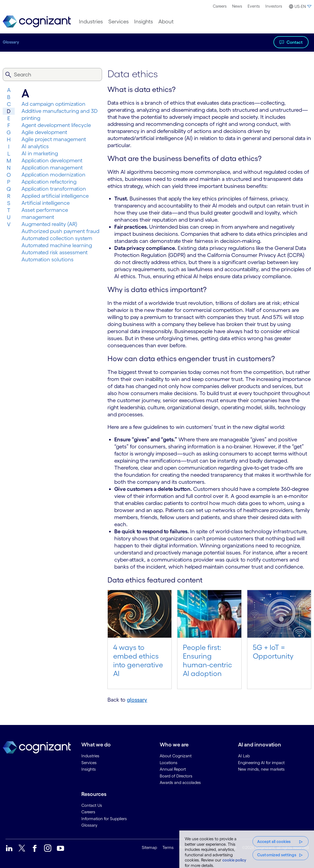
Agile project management (54, 139)
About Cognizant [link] (176, 756)
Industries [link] (90, 756)
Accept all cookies (274, 841)
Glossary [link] (89, 825)
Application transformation (54, 189)
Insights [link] (89, 769)
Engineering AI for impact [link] (261, 763)
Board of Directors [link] (176, 776)
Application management (52, 168)
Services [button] (118, 21)
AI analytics (35, 146)
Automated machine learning (57, 245)
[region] (247, 849)
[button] (299, 7)
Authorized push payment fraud (60, 231)
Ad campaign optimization (53, 104)
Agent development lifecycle (56, 125)
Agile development (44, 132)
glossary (137, 700)
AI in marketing (40, 153)
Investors (274, 6)
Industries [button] (91, 21)
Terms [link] (168, 847)
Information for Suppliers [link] (104, 819)
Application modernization (53, 175)
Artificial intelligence (46, 203)
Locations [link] (169, 763)
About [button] (166, 21)
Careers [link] (88, 812)
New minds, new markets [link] (261, 769)
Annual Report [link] (173, 769)
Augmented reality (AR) (49, 224)
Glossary (11, 42)
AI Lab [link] (244, 756)
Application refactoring (49, 182)
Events (254, 6)
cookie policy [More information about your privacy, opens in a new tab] (234, 860)
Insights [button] (144, 21)
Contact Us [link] (92, 805)
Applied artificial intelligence (55, 196)
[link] (37, 22)
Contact (295, 42)
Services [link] (89, 763)
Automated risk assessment (55, 252)
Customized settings (277, 855)
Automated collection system (57, 238)
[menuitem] (220, 6)
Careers (220, 6)
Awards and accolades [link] (180, 782)
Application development (52, 160)
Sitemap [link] (149, 847)
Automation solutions (47, 259)
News (237, 6)
